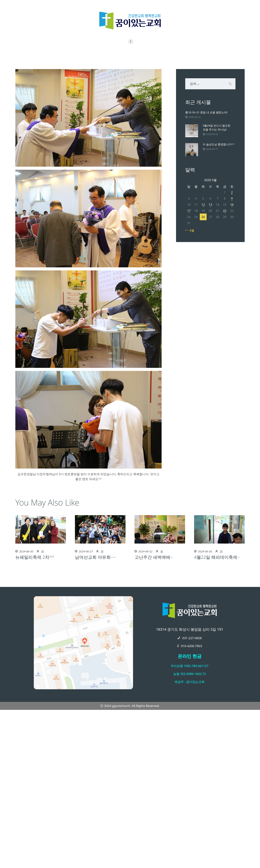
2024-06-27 (86, 551)
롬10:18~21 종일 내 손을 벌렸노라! (206, 112)
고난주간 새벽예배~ (154, 557)
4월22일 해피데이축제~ (217, 557)
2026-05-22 (195, 117)
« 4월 (191, 230)
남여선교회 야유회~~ (95, 557)
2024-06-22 (145, 551)
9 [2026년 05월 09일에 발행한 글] (232, 198)
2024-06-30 (26, 551)
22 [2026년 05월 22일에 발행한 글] (225, 211)
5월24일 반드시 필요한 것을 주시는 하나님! (217, 127)
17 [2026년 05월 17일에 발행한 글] (189, 211)
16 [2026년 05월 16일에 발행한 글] (232, 205)
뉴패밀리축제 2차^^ (35, 557)
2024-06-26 (205, 551)
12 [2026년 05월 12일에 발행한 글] (203, 205)
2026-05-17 (212, 149)
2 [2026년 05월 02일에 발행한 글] (232, 192)
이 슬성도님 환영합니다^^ (219, 144)
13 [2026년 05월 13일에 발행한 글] (210, 205)
